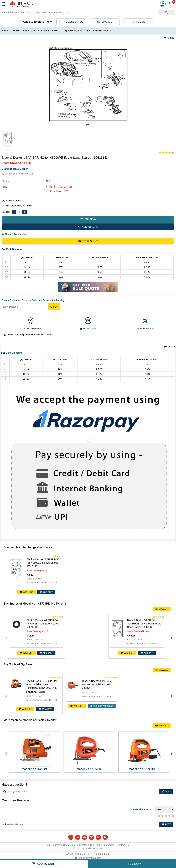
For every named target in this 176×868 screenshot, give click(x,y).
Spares (105, 22)
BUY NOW (88, 219)
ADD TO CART (88, 227)
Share (171, 38)
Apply (54, 307)
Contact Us (123, 845)
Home (5, 31)
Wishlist (25, 592)
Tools (138, 22)
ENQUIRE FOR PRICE (102, 706)
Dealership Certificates (75, 845)
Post (166, 792)
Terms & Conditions (93, 848)
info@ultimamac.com (88, 858)
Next (171, 636)
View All (162, 609)
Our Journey (54, 845)
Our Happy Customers (102, 845)
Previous (5, 636)
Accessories (71, 22)
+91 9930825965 (99, 854)
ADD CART (45, 592)
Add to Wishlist (88, 241)
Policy (76, 848)
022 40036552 (76, 854)
